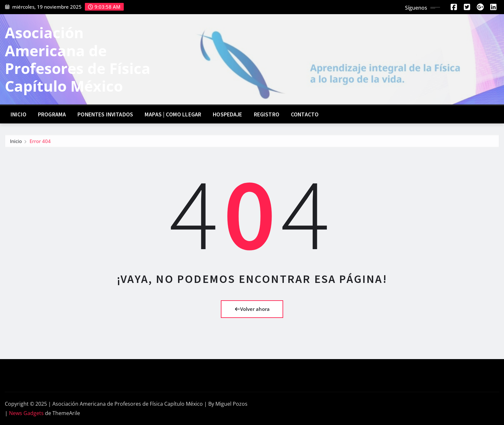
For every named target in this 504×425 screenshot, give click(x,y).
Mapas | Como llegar (173, 114)
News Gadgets (26, 413)
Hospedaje (227, 114)
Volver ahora (252, 309)
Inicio (18, 114)
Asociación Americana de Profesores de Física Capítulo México (78, 59)
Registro (267, 114)
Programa (52, 114)
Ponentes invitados (105, 114)
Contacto (305, 114)
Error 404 (40, 142)
